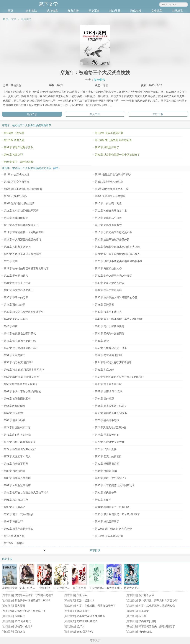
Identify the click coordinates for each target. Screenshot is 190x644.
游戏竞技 (136, 11)
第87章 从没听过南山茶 (17, 485)
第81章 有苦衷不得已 (16, 464)
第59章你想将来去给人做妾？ (21, 384)
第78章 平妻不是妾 (106, 449)
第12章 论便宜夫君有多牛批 (111, 211)
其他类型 (178, 11)
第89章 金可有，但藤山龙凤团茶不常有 (26, 493)
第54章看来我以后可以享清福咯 (113, 362)
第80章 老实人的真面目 (108, 456)
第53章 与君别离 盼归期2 (18, 362)
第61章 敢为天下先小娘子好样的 (22, 391)
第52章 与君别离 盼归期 (109, 355)
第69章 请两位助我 (15, 420)
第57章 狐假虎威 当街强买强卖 (21, 377)
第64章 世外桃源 (104, 399)
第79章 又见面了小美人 (17, 456)
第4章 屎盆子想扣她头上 (109, 182)
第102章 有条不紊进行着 (109, 133)
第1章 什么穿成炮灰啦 (17, 174)
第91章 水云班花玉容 (16, 500)
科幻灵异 (115, 11)
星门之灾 (20, 632)
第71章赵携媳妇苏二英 (17, 427)
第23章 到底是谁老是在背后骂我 (22, 254)
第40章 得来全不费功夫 (108, 312)
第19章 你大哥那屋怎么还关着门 (22, 240)
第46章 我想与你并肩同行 (110, 333)
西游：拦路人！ (86, 600)
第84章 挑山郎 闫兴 (106, 471)
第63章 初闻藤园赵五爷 (17, 399)
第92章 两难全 (103, 500)
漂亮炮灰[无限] (147, 621)
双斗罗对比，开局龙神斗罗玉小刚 (158, 600)
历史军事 (94, 11)
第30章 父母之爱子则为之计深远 (113, 276)
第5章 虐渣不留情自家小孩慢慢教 (23, 189)
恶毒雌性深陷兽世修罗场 (91, 616)
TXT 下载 (158, 114)
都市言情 (73, 11)
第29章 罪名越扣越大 (16, 276)
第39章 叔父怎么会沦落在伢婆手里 (24, 312)
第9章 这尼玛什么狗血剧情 (19, 203)
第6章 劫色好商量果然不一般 (112, 189)
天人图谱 (20, 606)
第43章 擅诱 (11, 326)
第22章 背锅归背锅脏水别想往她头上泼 (117, 247)
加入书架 (95, 114)
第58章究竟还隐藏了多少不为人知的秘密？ (120, 377)
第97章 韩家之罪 (13, 155)
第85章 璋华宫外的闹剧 (17, 478)
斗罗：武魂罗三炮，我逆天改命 (157, 606)
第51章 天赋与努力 (15, 355)
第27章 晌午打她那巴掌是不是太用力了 (26, 268)
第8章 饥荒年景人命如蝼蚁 (110, 196)
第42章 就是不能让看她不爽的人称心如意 (119, 319)
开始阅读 (32, 114)
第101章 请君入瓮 (14, 140)
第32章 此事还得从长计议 (110, 283)
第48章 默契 (102, 341)
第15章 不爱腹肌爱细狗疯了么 (21, 225)
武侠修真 (52, 11)
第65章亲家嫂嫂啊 (14, 406)
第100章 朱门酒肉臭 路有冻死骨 (113, 140)
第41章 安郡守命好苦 (16, 319)
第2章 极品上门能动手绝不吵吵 (113, 174)
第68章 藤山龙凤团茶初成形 (111, 413)
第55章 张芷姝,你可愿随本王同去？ (24, 370)
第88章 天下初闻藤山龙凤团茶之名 (115, 485)
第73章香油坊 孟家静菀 (17, 435)
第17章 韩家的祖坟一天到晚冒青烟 (24, 232)
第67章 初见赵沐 (13, 413)
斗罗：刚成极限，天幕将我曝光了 (96, 606)
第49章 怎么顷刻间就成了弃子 (21, 348)
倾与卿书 (99, 80)
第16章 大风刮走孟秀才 (108, 225)
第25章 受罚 (11, 261)
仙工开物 (144, 611)
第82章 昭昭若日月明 (107, 464)
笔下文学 (11, 19)
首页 (10, 11)
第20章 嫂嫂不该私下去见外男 (112, 240)
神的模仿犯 (145, 632)
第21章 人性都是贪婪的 (17, 247)
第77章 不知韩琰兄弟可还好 (20, 449)
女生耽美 (157, 11)
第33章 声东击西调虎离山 (18, 290)
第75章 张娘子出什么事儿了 (20, 442)
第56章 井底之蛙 (104, 370)
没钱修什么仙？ (24, 626)
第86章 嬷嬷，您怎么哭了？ (111, 478)
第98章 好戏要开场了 (107, 147)
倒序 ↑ (57, 168)
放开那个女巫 (146, 595)
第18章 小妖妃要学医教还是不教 (113, 232)
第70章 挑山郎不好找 (107, 420)
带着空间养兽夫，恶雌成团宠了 (157, 626)
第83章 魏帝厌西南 (15, 471)
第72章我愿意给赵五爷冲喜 (111, 427)
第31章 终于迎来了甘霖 (17, 283)
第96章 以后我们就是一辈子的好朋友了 (117, 155)
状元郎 (142, 616)
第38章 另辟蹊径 (104, 305)
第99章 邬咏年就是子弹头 (18, 147)
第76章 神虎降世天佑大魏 (110, 442)
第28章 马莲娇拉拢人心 (108, 268)
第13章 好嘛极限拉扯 (16, 218)
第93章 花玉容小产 (15, 507)
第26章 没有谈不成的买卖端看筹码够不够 (119, 261)
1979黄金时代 (23, 621)
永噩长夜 (20, 616)
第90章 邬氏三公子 (106, 493)
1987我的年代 (85, 632)
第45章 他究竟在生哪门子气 (20, 333)
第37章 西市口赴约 (15, 305)
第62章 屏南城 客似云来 (109, 391)
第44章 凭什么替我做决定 (110, 326)
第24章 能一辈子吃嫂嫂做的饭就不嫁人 (117, 254)
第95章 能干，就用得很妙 (18, 162)
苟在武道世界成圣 (87, 621)
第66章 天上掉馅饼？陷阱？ (111, 406)
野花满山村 (83, 611)
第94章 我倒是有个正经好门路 (112, 507)
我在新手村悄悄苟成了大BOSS (33, 600)
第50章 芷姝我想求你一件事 (111, 348)
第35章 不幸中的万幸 (16, 297)
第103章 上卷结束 (14, 133)
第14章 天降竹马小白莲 (108, 218)
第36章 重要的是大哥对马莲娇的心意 (116, 297)
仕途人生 (82, 595)
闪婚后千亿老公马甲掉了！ (30, 611)
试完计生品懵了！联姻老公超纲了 (34, 595)
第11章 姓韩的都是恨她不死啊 (21, 211)
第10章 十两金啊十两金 (108, 203)
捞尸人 (81, 626)
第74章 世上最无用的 (107, 435)
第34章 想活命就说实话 (108, 290)
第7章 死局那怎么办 (15, 196)
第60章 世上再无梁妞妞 (108, 384)
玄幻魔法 (31, 11)
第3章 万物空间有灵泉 (17, 182)
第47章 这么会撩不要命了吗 (20, 341)
